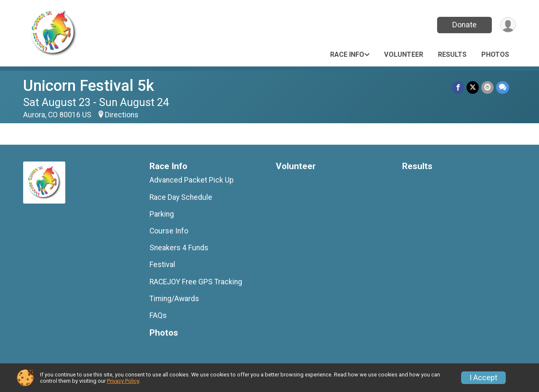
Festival (162, 265)
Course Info (169, 231)
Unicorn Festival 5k (89, 86)
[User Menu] (508, 25)
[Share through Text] (503, 87)
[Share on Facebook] (458, 87)
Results (452, 54)
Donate (464, 25)
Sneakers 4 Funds (179, 248)
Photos (495, 54)
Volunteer (404, 54)
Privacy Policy (123, 381)
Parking (162, 214)
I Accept (483, 378)
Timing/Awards (174, 299)
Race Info (347, 54)
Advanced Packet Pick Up (192, 180)
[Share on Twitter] (473, 87)
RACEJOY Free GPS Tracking (196, 282)
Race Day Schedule (181, 197)
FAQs (158, 315)
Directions (122, 115)
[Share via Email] (487, 87)
